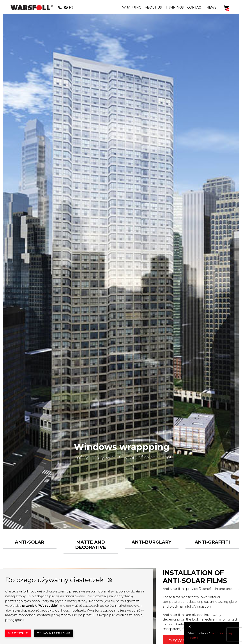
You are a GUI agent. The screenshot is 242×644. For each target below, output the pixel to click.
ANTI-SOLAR (30, 542)
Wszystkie (18, 633)
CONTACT (195, 7)
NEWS (211, 7)
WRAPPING (132, 7)
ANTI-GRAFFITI (212, 542)
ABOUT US (153, 7)
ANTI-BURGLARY (151, 542)
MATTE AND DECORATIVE (91, 545)
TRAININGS (175, 7)
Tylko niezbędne (54, 633)
